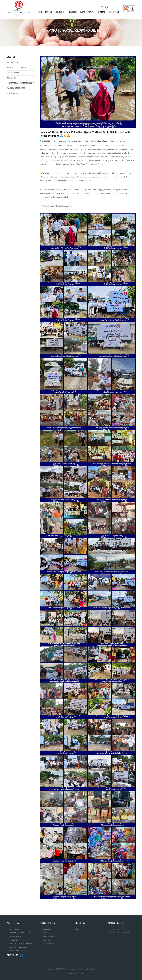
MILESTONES (11, 78)
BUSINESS (74, 12)
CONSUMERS (61, 12)
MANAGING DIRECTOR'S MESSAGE (19, 68)
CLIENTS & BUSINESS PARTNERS (119, 933)
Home (58, 35)
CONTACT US (114, 12)
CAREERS (102, 12)
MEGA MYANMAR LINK (76, 974)
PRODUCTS (46, 929)
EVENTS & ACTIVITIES (49, 937)
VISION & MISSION (13, 73)
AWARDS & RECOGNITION (16, 88)
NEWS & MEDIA (12, 93)
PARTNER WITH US (88, 12)
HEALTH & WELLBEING (50, 944)
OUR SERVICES (80, 929)
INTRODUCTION (12, 63)
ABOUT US (49, 12)
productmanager (60, 141)
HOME (40, 12)
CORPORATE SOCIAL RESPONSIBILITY (20, 83)
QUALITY (45, 933)
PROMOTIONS (47, 940)
